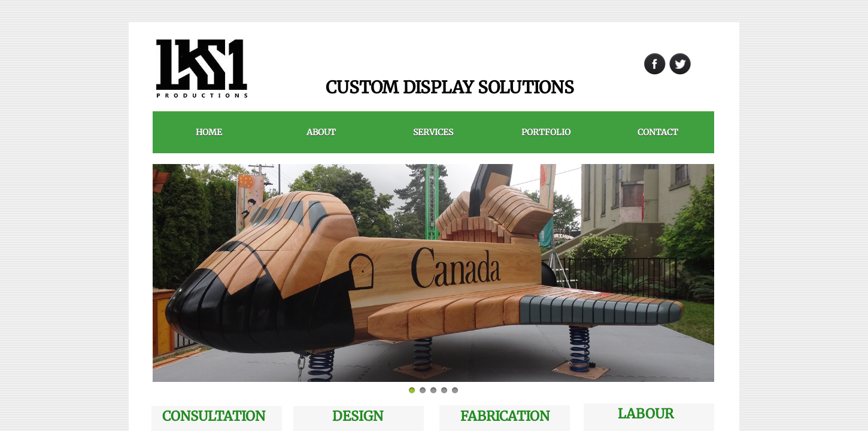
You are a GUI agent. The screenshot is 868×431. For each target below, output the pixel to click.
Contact (658, 132)
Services (433, 132)
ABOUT (321, 132)
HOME (209, 132)
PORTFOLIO (546, 132)
